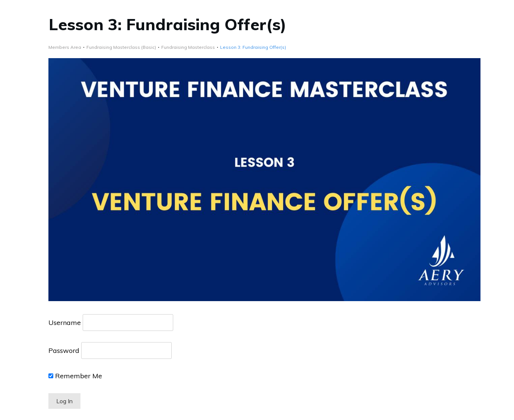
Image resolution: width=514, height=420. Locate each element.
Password (64, 350)
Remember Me (75, 376)
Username (65, 323)
